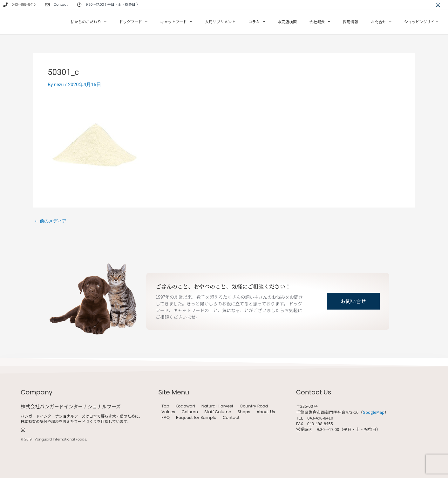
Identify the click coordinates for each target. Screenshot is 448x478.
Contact (231, 418)
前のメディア (51, 221)
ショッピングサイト (421, 21)
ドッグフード (133, 22)
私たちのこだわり (88, 22)
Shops (244, 412)
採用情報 (350, 21)
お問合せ (381, 22)
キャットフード (176, 22)
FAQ (166, 418)
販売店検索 (287, 21)
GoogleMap (373, 412)
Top (165, 406)
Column (190, 412)
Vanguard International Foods (60, 439)
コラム (257, 22)
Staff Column (218, 412)
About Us (266, 412)
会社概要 (320, 22)
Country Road (254, 406)
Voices (168, 412)
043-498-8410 (24, 4)
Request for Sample (196, 418)
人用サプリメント (220, 21)
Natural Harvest (217, 406)
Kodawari (185, 406)
